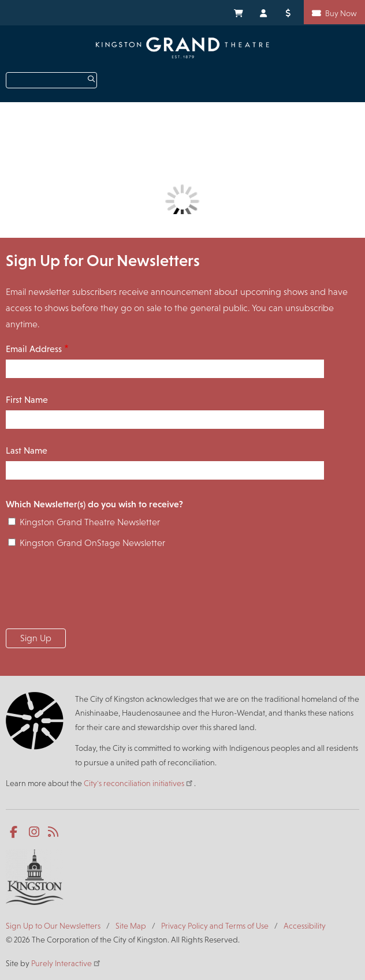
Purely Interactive (66, 963)
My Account (264, 12)
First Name (27, 400)
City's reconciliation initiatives (139, 783)
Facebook (16, 832)
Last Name (27, 450)
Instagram (35, 832)
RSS (54, 832)
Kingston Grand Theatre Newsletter (90, 522)
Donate (290, 12)
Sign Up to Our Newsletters (53, 926)
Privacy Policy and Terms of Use (215, 926)
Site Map (131, 926)
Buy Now (341, 13)
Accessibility (305, 926)
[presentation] (94, 592)
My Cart (238, 12)
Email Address (34, 349)
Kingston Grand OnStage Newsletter (92, 543)
